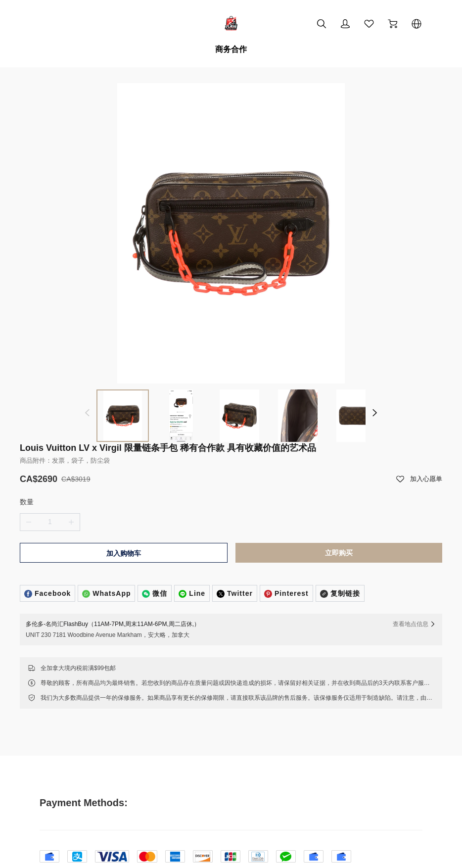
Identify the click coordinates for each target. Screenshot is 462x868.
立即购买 (339, 520)
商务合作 (231, 49)
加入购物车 (124, 521)
